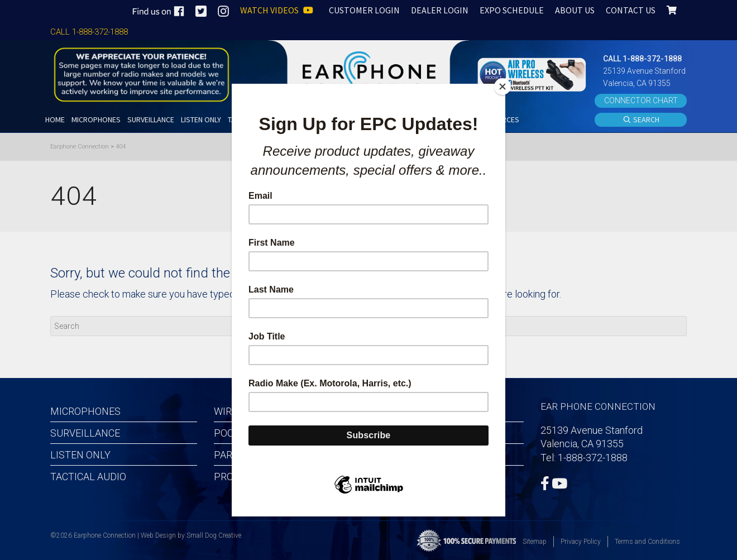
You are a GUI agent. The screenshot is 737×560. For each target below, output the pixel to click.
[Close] (502, 87)
